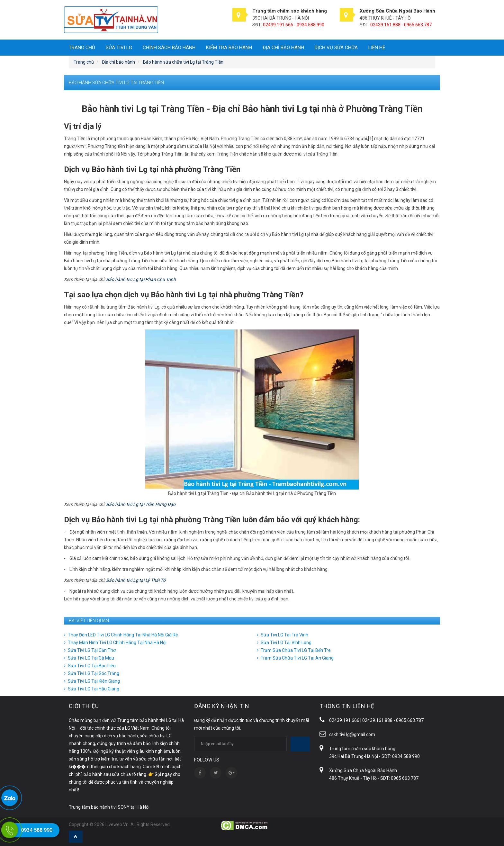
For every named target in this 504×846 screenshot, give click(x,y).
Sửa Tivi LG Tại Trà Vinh (284, 635)
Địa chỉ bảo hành (283, 48)
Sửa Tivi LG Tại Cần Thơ (92, 650)
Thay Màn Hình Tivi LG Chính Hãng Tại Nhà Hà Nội (117, 643)
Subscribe (300, 744)
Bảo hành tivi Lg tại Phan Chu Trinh (141, 279)
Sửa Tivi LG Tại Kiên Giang (94, 681)
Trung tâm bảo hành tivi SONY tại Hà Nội (109, 807)
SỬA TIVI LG (119, 48)
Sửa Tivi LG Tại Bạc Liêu (92, 666)
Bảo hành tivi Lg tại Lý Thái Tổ (136, 580)
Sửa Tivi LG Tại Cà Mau (91, 658)
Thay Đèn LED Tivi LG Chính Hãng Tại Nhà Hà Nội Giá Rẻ (123, 635)
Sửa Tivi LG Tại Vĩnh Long (286, 643)
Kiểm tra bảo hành (229, 48)
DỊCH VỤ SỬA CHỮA (336, 48)
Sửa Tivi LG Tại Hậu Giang (94, 689)
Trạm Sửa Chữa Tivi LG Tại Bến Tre (296, 650)
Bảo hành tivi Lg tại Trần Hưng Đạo (141, 504)
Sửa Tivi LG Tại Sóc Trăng (94, 673)
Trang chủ (82, 48)
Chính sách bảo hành (169, 48)
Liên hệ (377, 48)
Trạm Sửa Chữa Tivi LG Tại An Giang (297, 658)
